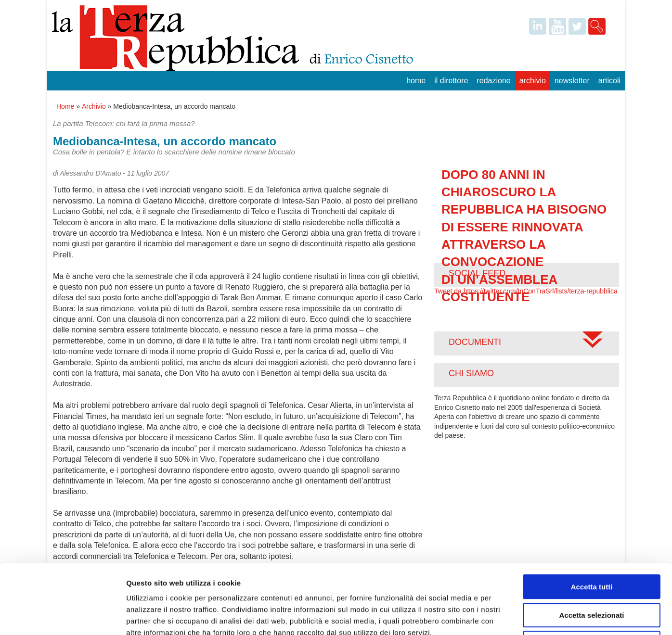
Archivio (533, 81)
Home (416, 81)
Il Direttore (451, 81)
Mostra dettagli (506, 616)
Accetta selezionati (591, 546)
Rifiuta (592, 574)
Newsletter (572, 81)
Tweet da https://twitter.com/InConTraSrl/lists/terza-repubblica (526, 291)
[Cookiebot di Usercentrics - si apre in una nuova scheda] (62, 616)
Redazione (493, 81)
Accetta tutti (592, 517)
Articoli (609, 81)
